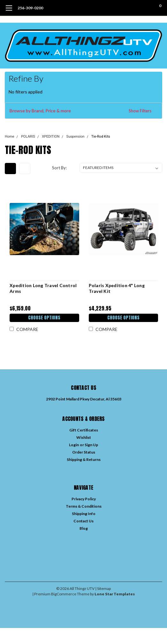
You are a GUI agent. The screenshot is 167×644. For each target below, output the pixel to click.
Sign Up (91, 445)
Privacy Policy (84, 499)
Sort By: (59, 168)
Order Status (84, 452)
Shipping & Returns (84, 459)
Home (10, 137)
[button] (83, 111)
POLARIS (28, 137)
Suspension (76, 137)
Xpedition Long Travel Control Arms (43, 288)
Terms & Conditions (84, 506)
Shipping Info (84, 514)
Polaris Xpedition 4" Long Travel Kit (117, 288)
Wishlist (84, 437)
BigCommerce (64, 594)
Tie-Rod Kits (101, 137)
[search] (134, 8)
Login (74, 445)
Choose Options (44, 318)
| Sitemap (103, 588)
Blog (84, 528)
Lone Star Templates (115, 594)
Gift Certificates (84, 430)
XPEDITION (51, 137)
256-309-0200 (30, 8)
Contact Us (83, 521)
